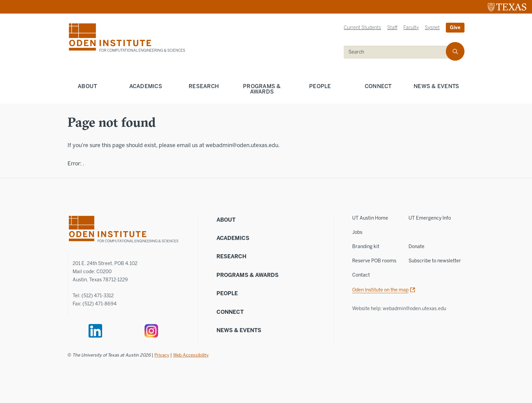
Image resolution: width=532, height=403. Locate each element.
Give (455, 28)
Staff (392, 28)
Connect (378, 86)
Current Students (362, 28)
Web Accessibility (191, 355)
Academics (146, 86)
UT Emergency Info (430, 218)
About (87, 86)
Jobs (357, 232)
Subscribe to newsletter (435, 261)
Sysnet (432, 28)
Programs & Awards (262, 89)
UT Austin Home (370, 218)
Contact (361, 275)
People (320, 86)
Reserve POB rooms (374, 261)
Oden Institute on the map (380, 290)
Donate (416, 247)
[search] (399, 52)
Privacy (162, 355)
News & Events (436, 86)
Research (204, 86)
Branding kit (366, 247)
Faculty (411, 28)
